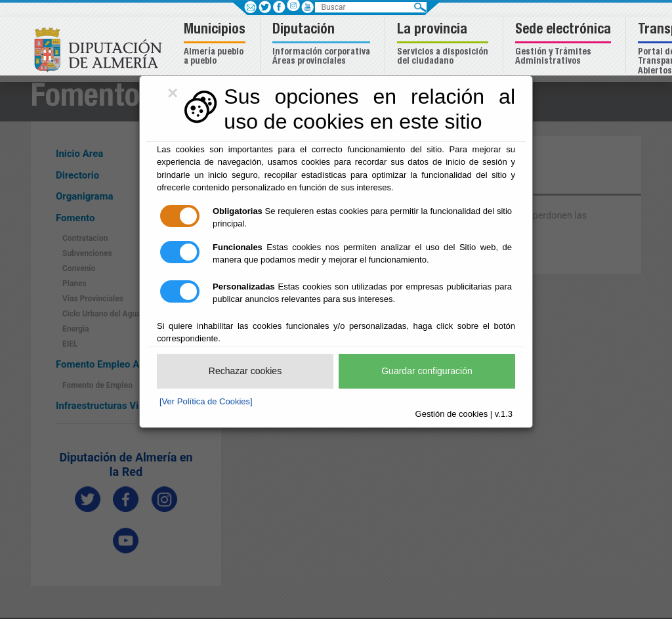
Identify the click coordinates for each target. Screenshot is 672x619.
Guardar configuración (427, 371)
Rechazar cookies (245, 371)
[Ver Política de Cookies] (206, 401)
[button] (216, 45)
